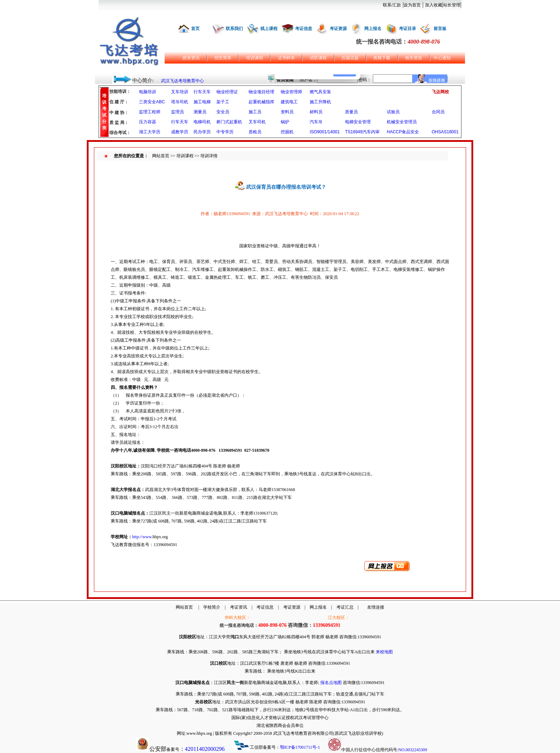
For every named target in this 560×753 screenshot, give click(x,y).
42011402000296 (205, 749)
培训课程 (255, 58)
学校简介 (212, 607)
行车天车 (202, 92)
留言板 (440, 29)
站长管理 (452, 5)
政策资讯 (191, 58)
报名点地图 (331, 683)
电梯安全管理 (358, 122)
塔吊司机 (180, 102)
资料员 (287, 112)
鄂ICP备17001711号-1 (300, 747)
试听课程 (318, 58)
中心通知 (442, 58)
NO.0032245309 (412, 750)
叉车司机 (257, 122)
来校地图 (384, 652)
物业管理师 (291, 92)
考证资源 (338, 29)
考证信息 (304, 29)
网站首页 (161, 156)
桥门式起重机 (229, 122)
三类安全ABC (152, 102)
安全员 (223, 112)
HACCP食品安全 (403, 132)
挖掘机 (287, 132)
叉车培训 (180, 92)
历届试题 (350, 58)
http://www (142, 537)
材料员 (316, 112)
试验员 (393, 112)
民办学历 (202, 132)
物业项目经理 (261, 92)
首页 (195, 29)
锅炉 (285, 122)
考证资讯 (239, 607)
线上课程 (269, 29)
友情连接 (376, 607)
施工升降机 (320, 102)
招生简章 (223, 58)
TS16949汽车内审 (362, 132)
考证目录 (407, 29)
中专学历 (225, 132)
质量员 (351, 112)
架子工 (223, 102)
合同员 (438, 112)
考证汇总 (345, 607)
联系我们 (234, 29)
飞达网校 (440, 92)
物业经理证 (227, 92)
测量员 (200, 112)
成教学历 (180, 132)
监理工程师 (150, 112)
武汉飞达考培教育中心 (182, 81)
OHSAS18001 (445, 132)
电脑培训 (147, 92)
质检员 (255, 132)
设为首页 (412, 5)
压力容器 (147, 122)
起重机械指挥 (261, 102)
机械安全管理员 (402, 122)
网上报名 (373, 29)
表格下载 (382, 58)
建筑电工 (289, 102)
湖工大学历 (150, 132)
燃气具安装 (320, 92)
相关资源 (414, 58)
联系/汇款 (392, 5)
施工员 (255, 112)
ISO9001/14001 (325, 132)
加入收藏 (434, 5)
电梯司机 (202, 122)
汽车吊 (316, 122)
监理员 (177, 112)
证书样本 (286, 58)
